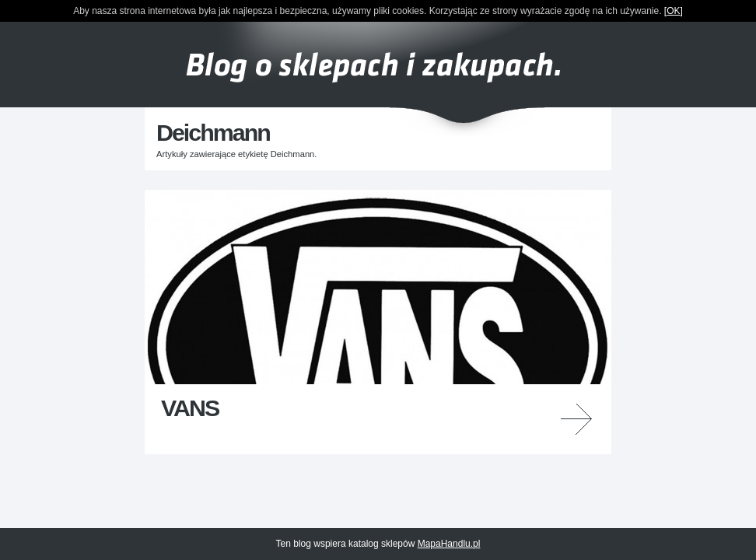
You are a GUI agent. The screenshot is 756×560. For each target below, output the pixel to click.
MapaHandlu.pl (449, 544)
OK (673, 11)
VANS (190, 408)
